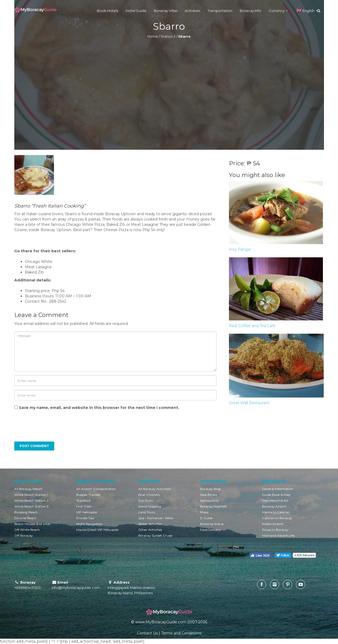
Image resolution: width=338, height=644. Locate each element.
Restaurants (209, 500)
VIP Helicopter (87, 512)
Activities (192, 11)
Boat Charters (149, 495)
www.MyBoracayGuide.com (161, 622)
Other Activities (150, 530)
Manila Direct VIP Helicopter (98, 530)
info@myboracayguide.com (76, 588)
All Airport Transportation (96, 489)
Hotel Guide (136, 11)
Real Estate (209, 495)
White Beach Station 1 (31, 495)
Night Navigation (89, 524)
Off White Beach (27, 530)
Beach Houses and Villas (32, 524)
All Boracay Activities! (155, 489)
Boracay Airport (274, 506)
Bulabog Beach (26, 512)
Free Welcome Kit (275, 500)
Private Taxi (85, 518)
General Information (278, 489)
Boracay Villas (166, 11)
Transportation (220, 11)
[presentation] (50, 429)
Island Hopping (150, 506)
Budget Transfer (89, 495)
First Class (84, 506)
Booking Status (212, 524)
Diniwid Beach (25, 518)
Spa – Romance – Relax (156, 518)
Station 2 (168, 36)
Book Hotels (108, 11)
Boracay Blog (210, 489)
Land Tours (147, 512)
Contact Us (147, 633)
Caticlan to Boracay (277, 518)
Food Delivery (210, 530)
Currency (277, 11)
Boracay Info (251, 11)
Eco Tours (145, 500)
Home (153, 36)
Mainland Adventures (278, 535)
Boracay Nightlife (213, 506)
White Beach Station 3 (31, 506)
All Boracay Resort (28, 489)
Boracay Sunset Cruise (155, 535)
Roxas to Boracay (275, 530)
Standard (83, 500)
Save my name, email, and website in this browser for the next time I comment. (99, 408)
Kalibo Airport (273, 524)
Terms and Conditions (181, 633)
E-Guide (206, 518)
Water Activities (150, 524)
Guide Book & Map (276, 495)
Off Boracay (24, 535)
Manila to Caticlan (276, 512)
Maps (204, 512)
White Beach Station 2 (31, 500)
